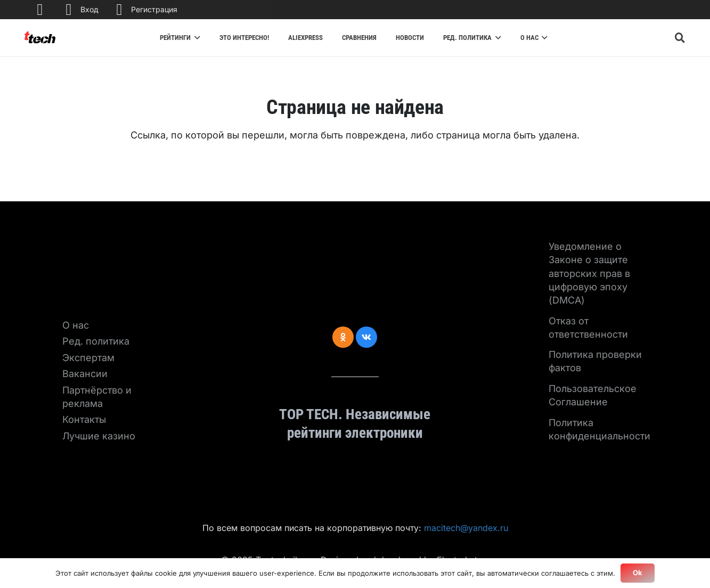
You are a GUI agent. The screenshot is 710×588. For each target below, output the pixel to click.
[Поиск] (680, 38)
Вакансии (85, 374)
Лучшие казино (99, 436)
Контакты (84, 419)
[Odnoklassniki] (343, 337)
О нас (76, 325)
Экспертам (88, 358)
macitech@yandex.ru (466, 528)
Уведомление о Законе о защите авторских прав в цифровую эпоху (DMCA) (589, 273)
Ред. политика (96, 341)
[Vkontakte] (366, 337)
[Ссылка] (40, 38)
